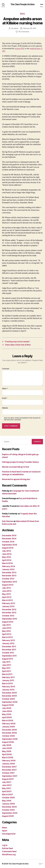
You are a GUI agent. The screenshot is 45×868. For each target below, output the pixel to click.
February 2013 (9, 603)
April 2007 (7, 791)
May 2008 (7, 751)
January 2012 (8, 643)
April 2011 (6, 671)
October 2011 (8, 653)
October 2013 (8, 579)
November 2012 (9, 613)
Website (5, 408)
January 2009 (8, 727)
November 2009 (9, 696)
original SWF (19, 49)
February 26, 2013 (30, 28)
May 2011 (6, 668)
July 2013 (6, 588)
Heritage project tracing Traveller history (20, 462)
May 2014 (6, 557)
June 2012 (7, 628)
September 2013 (10, 582)
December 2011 (9, 646)
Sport (5, 831)
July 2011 (6, 662)
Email (5, 398)
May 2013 (6, 594)
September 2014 (10, 545)
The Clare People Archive (22, 4)
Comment (6, 369)
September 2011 (9, 656)
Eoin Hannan (8, 521)
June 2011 (7, 665)
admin (16, 28)
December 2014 (9, 535)
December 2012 (9, 609)
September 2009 (10, 702)
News (22, 14)
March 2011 (7, 674)
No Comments (24, 32)
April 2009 (7, 717)
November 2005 (9, 807)
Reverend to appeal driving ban (16, 479)
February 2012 (8, 640)
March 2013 (7, 600)
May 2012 (6, 631)
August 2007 (8, 779)
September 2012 (9, 619)
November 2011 (9, 650)
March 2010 (7, 683)
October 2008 (8, 736)
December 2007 (9, 767)
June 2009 (7, 711)
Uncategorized (9, 834)
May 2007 (7, 788)
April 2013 (7, 597)
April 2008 (7, 754)
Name (5, 389)
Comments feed (9, 851)
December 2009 (9, 693)
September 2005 (10, 813)
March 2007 (7, 794)
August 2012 (8, 622)
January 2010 (8, 690)
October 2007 (8, 773)
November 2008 (9, 733)
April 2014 (7, 560)
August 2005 (8, 816)
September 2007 (10, 776)
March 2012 (7, 637)
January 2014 (8, 569)
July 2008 (7, 745)
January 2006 (8, 804)
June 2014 (7, 554)
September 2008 (10, 739)
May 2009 (7, 714)
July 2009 (7, 708)
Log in (5, 845)
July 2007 (7, 782)
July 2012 (6, 625)
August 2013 (8, 585)
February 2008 (9, 761)
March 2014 (7, 563)
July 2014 (6, 551)
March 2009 (8, 720)
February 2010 (9, 687)
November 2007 (9, 770)
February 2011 (8, 677)
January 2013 (8, 606)
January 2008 (8, 764)
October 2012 (8, 616)
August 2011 (8, 659)
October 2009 (8, 699)
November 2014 (9, 539)
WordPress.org (9, 854)
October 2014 (8, 542)
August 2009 (8, 705)
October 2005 (8, 810)
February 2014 (9, 566)
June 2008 (7, 748)
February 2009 (9, 724)
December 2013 (9, 572)
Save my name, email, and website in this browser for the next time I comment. (22, 419)
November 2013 (9, 576)
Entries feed (7, 848)
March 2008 (8, 757)
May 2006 (7, 801)
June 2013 (7, 591)
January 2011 (8, 680)
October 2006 (8, 798)
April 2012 (7, 634)
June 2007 (7, 785)
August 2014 (8, 548)
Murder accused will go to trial (16, 467)
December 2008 (9, 730)
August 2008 (8, 742)
